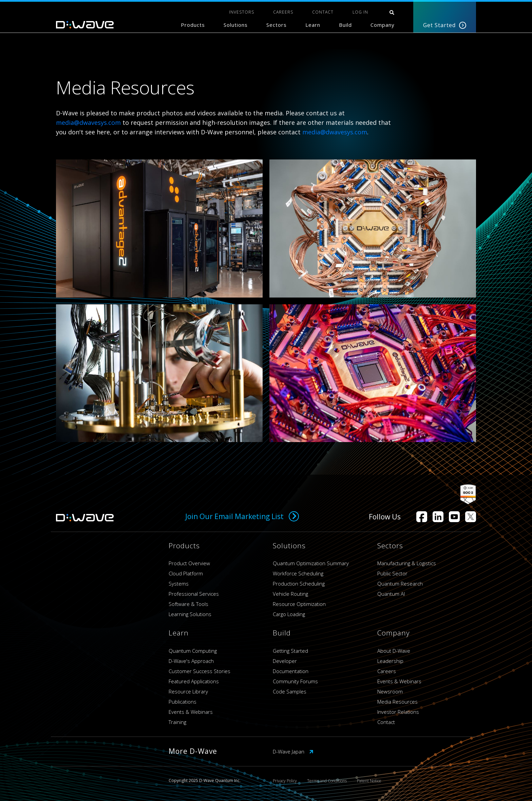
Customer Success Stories (199, 671)
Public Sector (392, 573)
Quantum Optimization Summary (311, 563)
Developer (285, 661)
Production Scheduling (299, 584)
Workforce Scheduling (298, 573)
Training (177, 722)
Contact (386, 722)
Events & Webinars (191, 712)
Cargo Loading (289, 614)
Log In (360, 12)
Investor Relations (398, 712)
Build (345, 25)
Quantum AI (391, 594)
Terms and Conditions (327, 781)
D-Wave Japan (293, 751)
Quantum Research (400, 584)
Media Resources (397, 702)
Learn (313, 25)
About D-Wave (394, 651)
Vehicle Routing (290, 594)
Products (193, 25)
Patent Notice (369, 781)
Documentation (291, 671)
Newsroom (390, 691)
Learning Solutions (190, 614)
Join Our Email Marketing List (242, 516)
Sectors (277, 25)
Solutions (236, 25)
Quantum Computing (193, 651)
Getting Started (290, 651)
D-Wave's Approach (191, 661)
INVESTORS (242, 12)
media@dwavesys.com (88, 122)
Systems (179, 584)
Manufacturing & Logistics (407, 563)
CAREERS (283, 12)
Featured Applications (194, 681)
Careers (387, 671)
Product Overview (189, 563)
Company (383, 25)
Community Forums (295, 681)
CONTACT (323, 12)
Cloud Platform (186, 573)
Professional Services (194, 594)
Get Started (445, 25)
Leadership (390, 661)
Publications (183, 702)
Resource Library (188, 691)
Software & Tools (188, 604)
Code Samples (290, 691)
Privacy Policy (285, 781)
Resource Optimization (299, 604)
